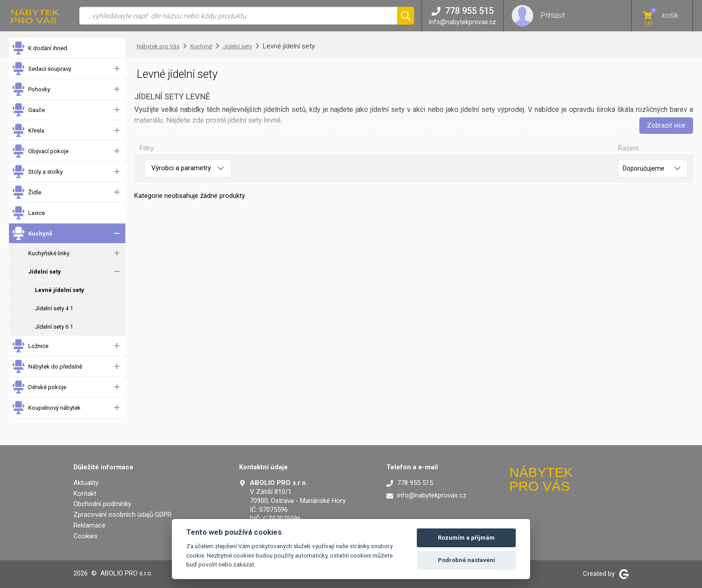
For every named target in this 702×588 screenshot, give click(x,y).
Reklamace (90, 525)
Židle (26, 192)
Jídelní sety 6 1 (54, 327)
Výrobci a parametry (188, 168)
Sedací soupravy (41, 69)
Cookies (86, 536)
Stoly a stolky (37, 172)
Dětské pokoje (39, 387)
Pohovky (31, 89)
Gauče (28, 110)
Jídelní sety (45, 272)
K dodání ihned (39, 48)
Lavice (28, 213)
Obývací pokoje (40, 151)
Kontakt (85, 494)
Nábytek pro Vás (158, 46)
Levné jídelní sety (60, 290)
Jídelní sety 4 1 (54, 308)
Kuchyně (32, 234)
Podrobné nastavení (467, 560)
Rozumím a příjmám (466, 538)
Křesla (28, 131)
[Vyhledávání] (238, 16)
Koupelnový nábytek (46, 408)
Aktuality (86, 483)
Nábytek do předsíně (47, 367)
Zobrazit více (666, 125)
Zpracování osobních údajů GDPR (122, 515)
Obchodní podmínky (102, 504)
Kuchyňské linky (49, 253)
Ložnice (30, 346)
